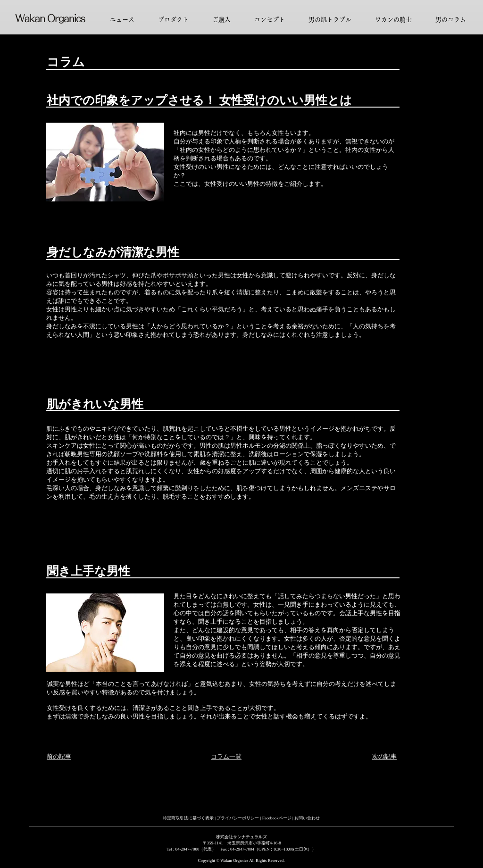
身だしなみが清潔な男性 (113, 252)
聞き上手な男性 (88, 571)
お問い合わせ (307, 818)
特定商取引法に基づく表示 (188, 818)
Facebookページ (277, 818)
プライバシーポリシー (238, 818)
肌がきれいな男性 (95, 404)
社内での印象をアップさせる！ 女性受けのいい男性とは (199, 100)
